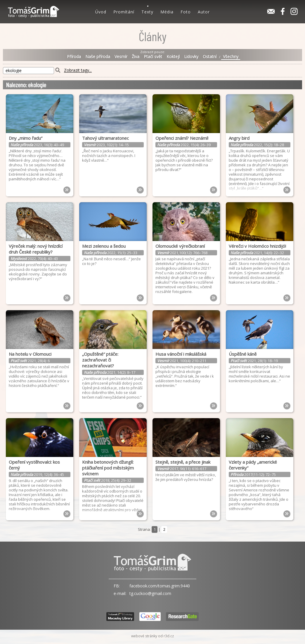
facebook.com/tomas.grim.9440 (160, 586)
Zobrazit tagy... (78, 70)
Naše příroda (98, 57)
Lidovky (191, 57)
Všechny (231, 57)
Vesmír (121, 57)
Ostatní (210, 57)
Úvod (101, 12)
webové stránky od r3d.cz (152, 636)
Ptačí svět (153, 57)
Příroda (74, 57)
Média (167, 12)
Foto (186, 12)
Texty (147, 12)
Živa (136, 57)
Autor (204, 12)
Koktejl (173, 57)
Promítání (124, 12)
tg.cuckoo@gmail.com (150, 593)
